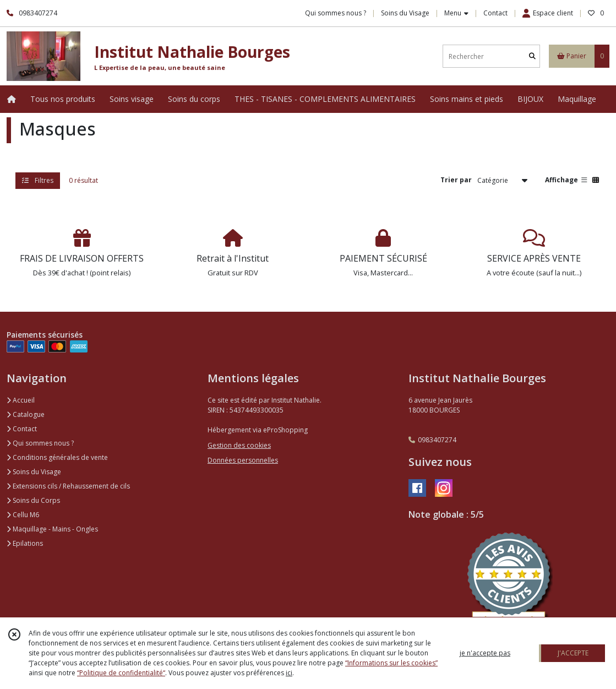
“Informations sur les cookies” (391, 663)
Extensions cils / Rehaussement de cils (68, 486)
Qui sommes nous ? (40, 443)
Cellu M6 (23, 515)
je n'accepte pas (485, 653)
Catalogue (26, 414)
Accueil (21, 400)
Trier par (456, 180)
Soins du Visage (34, 472)
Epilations (25, 543)
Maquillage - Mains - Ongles (52, 529)
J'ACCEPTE (573, 653)
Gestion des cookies (239, 445)
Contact (495, 13)
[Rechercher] (532, 56)
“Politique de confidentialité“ (121, 673)
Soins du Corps (33, 500)
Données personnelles (243, 460)
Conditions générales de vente (57, 457)
